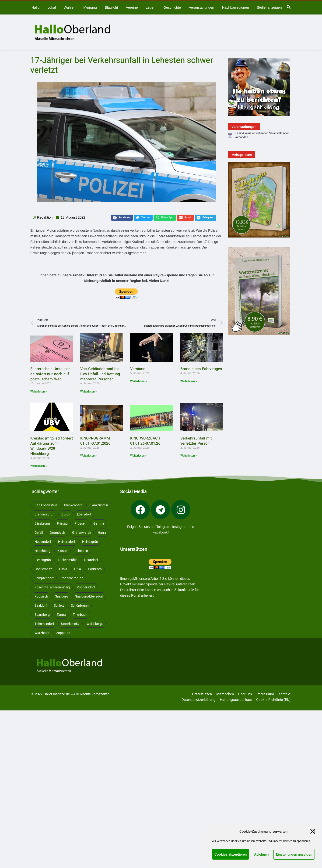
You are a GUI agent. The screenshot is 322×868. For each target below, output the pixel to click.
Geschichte (172, 7)
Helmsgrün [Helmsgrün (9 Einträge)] (90, 542)
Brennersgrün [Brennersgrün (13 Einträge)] (44, 514)
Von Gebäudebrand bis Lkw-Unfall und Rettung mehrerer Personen (100, 374)
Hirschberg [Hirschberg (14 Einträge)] (42, 551)
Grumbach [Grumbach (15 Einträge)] (57, 533)
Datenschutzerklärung (198, 700)
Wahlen (70, 7)
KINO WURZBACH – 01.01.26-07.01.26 (147, 441)
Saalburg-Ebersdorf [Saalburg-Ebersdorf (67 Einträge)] (89, 596)
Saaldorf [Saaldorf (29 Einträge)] (41, 605)
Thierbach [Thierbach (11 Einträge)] (80, 615)
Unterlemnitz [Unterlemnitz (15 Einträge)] (70, 624)
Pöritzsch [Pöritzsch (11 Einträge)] (95, 569)
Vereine (131, 7)
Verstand (138, 369)
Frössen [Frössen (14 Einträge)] (80, 523)
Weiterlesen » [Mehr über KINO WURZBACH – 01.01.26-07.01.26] (138, 456)
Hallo (35, 7)
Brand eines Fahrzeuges (201, 369)
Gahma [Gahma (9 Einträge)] (99, 523)
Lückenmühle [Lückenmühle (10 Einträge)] (68, 560)
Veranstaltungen (201, 7)
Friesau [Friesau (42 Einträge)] (62, 523)
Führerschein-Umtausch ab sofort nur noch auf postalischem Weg (50, 374)
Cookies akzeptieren (231, 854)
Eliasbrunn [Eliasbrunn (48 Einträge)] (42, 523)
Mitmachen (225, 694)
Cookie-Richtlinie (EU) (273, 700)
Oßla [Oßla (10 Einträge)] (78, 569)
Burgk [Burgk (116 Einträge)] (66, 514)
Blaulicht (111, 7)
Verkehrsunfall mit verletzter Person (196, 441)
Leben (150, 7)
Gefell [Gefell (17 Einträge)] (39, 533)
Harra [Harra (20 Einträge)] (102, 533)
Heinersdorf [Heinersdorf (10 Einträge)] (67, 542)
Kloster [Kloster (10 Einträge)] (63, 551)
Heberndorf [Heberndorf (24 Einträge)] (43, 542)
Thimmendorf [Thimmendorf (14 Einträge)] (44, 624)
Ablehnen (261, 854)
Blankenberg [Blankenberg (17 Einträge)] (73, 505)
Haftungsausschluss (236, 700)
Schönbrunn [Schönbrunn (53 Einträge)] (80, 605)
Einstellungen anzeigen (294, 854)
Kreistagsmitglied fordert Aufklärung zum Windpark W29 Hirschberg (52, 446)
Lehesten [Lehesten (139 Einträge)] (81, 551)
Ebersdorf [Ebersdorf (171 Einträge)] (84, 514)
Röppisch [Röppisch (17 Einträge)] (41, 596)
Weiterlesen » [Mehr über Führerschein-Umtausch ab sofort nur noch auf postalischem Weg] (39, 392)
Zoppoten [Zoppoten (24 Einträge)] (63, 633)
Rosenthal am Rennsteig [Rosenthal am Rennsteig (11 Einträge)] (52, 587)
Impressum (265, 694)
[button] (312, 832)
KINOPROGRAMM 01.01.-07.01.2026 (95, 441)
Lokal (52, 7)
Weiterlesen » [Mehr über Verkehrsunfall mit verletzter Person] (189, 456)
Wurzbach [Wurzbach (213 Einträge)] (42, 633)
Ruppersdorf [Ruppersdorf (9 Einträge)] (86, 587)
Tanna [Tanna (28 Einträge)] (61, 615)
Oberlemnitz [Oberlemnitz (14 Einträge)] (43, 569)
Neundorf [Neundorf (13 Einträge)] (91, 560)
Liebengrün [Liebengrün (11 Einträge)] (43, 560)
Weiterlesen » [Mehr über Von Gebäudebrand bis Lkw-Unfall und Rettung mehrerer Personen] (89, 392)
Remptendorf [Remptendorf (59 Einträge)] (44, 578)
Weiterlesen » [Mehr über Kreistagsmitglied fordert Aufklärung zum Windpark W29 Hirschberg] (39, 466)
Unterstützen (202, 694)
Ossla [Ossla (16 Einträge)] (63, 569)
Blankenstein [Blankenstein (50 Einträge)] (99, 505)
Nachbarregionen (235, 7)
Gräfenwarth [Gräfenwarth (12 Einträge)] (81, 533)
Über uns (245, 694)
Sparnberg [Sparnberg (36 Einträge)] (42, 615)
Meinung (90, 7)
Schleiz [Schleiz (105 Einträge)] (59, 605)
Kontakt (284, 694)
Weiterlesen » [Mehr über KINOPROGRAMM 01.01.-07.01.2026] (89, 456)
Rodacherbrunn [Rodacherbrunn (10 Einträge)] (72, 578)
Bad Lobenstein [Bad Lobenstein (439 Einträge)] (46, 505)
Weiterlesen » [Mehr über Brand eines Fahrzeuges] (189, 381)
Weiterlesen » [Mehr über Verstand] (138, 381)
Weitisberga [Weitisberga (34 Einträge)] (95, 624)
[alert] (259, 135)
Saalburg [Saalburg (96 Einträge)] (62, 596)
